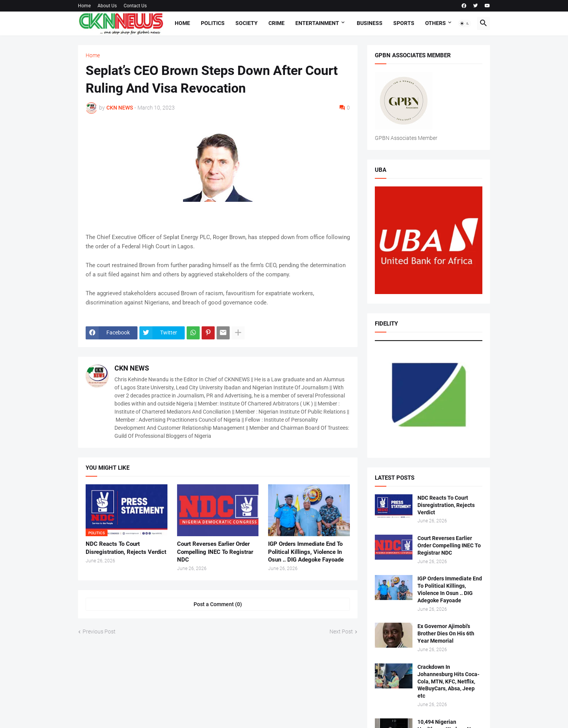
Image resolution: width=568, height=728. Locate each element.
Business (370, 23)
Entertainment (317, 23)
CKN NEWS (132, 368)
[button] (465, 23)
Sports (404, 23)
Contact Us (135, 6)
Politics (213, 23)
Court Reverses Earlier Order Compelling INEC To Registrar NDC (215, 552)
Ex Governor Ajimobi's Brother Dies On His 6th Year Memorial (446, 633)
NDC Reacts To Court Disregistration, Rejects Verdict (126, 548)
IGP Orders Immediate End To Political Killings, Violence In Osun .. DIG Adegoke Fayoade (306, 552)
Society (247, 23)
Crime (277, 23)
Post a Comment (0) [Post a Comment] (218, 604)
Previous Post (99, 632)
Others (436, 23)
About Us (107, 6)
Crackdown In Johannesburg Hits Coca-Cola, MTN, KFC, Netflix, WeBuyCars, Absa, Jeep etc (448, 681)
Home (84, 6)
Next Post (341, 632)
